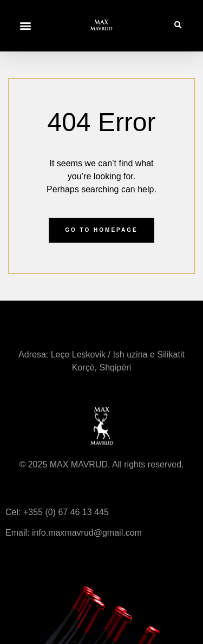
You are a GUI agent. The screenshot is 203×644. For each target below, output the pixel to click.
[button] (25, 26)
